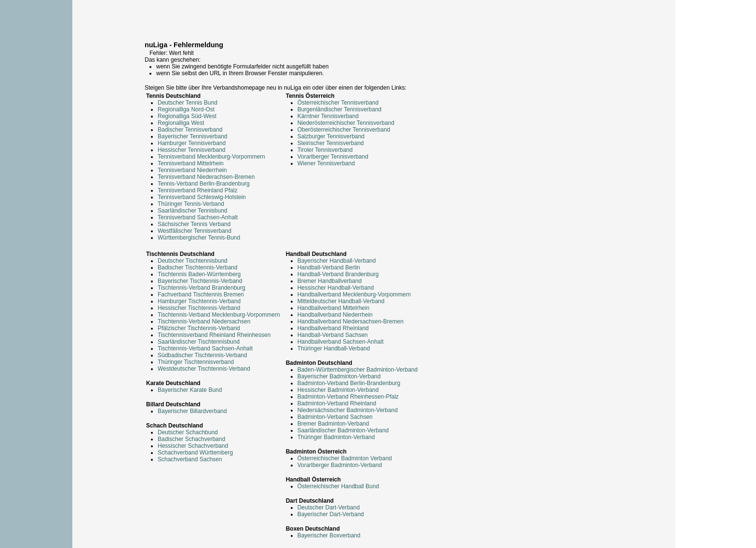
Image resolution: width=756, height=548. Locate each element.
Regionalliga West (181, 123)
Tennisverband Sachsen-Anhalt (198, 217)
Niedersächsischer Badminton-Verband (348, 410)
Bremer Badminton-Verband (333, 424)
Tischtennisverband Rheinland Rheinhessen (214, 335)
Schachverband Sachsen (190, 459)
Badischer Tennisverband (190, 130)
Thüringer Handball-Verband (334, 348)
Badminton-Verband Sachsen (335, 417)
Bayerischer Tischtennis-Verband (200, 281)
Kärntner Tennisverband (328, 116)
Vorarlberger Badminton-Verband (340, 465)
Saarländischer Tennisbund (193, 211)
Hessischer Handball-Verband (336, 288)
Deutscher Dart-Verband (329, 508)
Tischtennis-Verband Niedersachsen (204, 321)
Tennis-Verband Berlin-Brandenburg (204, 184)
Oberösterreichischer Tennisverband (344, 130)
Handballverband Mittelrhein (333, 308)
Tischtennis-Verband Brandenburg (202, 288)
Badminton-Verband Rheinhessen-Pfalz (348, 397)
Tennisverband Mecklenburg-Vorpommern (211, 157)
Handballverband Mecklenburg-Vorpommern (354, 294)
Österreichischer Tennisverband (338, 103)
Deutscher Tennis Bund (188, 103)
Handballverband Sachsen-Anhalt (341, 342)
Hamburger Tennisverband (192, 143)
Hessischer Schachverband (193, 446)
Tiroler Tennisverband (325, 150)
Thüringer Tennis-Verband (191, 204)
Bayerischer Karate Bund (190, 390)
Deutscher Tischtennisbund (193, 261)
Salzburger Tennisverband (331, 136)
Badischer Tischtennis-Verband (197, 267)
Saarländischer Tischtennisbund (199, 342)
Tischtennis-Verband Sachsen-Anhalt (205, 348)
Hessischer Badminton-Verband (338, 390)
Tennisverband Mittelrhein (191, 163)
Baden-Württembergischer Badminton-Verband (358, 370)
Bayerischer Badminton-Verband (339, 376)
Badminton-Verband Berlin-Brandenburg (349, 383)
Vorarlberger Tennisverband (333, 157)
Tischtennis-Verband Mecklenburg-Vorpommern (219, 315)
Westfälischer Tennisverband (195, 231)
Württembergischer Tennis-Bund (199, 238)
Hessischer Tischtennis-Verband (199, 308)
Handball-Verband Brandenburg (338, 274)
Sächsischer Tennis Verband (194, 224)
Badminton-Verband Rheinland (337, 403)
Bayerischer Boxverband (329, 535)
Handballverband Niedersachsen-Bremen (351, 321)
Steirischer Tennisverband (331, 143)
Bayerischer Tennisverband (193, 136)
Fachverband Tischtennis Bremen (201, 294)
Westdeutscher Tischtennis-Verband (204, 369)
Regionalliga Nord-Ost (186, 109)
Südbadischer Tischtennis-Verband (202, 355)
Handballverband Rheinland (333, 328)
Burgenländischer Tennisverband (340, 109)
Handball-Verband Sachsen (333, 335)
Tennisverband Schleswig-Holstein (202, 197)
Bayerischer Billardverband (192, 411)
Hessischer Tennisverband (192, 150)
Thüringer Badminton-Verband (336, 437)
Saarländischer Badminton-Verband (343, 430)
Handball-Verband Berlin (329, 267)
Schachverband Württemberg (195, 453)
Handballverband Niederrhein (335, 315)
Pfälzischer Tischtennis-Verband (199, 328)
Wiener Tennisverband (326, 163)
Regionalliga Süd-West (187, 116)
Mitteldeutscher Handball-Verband (341, 301)
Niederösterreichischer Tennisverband (346, 123)
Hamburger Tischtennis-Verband (199, 301)
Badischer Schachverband (191, 439)
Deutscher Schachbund (188, 432)
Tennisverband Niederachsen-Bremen (206, 177)
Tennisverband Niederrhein (192, 170)
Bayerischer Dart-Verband (331, 514)
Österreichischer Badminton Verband (345, 458)
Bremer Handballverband (330, 281)
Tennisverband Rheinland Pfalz (197, 190)
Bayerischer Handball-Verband (337, 261)
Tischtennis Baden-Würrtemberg (199, 274)
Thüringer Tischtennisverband (196, 362)
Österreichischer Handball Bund (338, 486)
